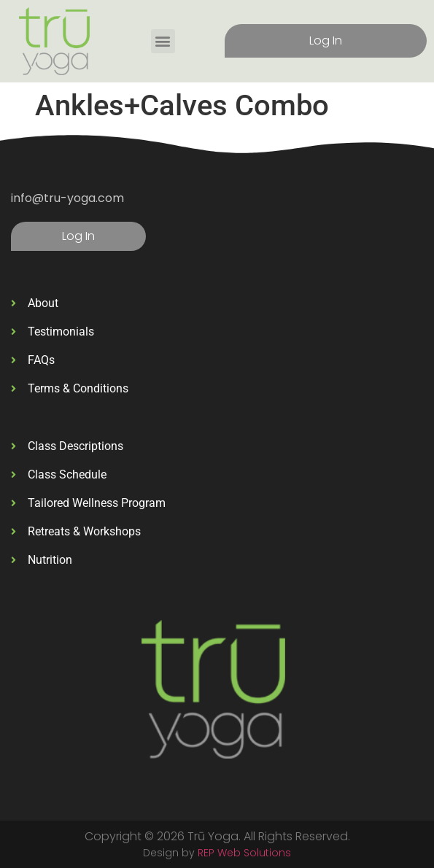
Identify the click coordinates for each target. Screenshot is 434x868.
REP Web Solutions (244, 853)
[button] (163, 41)
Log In (326, 40)
